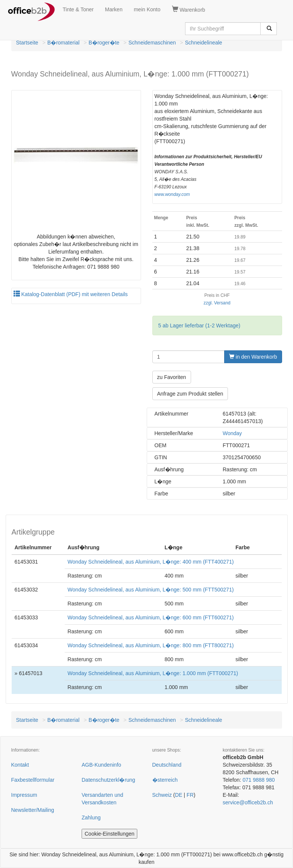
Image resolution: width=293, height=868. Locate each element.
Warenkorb (189, 9)
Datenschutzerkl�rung (108, 780)
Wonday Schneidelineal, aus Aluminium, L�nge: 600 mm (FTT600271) (151, 617)
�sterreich (165, 780)
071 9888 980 (259, 780)
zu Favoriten (172, 377)
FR (190, 795)
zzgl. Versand (217, 303)
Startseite (27, 43)
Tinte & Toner (78, 9)
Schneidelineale (204, 43)
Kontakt (20, 765)
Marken (114, 9)
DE (178, 795)
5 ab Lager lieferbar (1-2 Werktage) (199, 325)
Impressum (24, 795)
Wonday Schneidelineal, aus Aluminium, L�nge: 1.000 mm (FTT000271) (153, 673)
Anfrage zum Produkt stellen (190, 394)
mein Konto (147, 9)
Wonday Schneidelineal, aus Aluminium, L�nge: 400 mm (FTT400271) (151, 562)
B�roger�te (104, 43)
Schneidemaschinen (152, 43)
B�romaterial (64, 43)
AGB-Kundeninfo (101, 765)
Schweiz (162, 795)
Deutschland (167, 765)
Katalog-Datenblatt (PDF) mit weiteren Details (71, 294)
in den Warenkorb (253, 357)
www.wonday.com (172, 194)
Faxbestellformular (33, 780)
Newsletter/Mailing (33, 810)
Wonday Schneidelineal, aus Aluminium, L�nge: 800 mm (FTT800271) (151, 645)
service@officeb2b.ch (248, 802)
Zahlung (91, 818)
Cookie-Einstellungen (109, 834)
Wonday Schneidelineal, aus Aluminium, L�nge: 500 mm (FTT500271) (151, 590)
